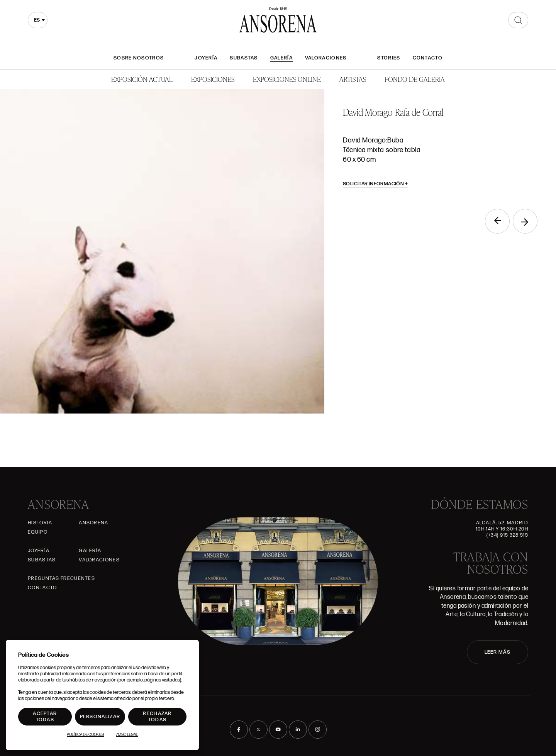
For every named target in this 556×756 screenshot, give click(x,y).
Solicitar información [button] (375, 184)
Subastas (244, 58)
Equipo (38, 532)
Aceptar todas (45, 717)
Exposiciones (213, 79)
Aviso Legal (127, 735)
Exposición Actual (142, 79)
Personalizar (100, 717)
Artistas (353, 79)
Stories (389, 58)
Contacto (428, 58)
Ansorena (93, 523)
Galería (281, 58)
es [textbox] (37, 20)
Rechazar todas (157, 717)
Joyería (206, 58)
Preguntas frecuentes (61, 578)
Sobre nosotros (139, 58)
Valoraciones (326, 58)
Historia (40, 523)
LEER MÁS (498, 652)
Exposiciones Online (287, 79)
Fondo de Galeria (415, 79)
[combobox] (38, 20)
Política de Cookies (85, 735)
